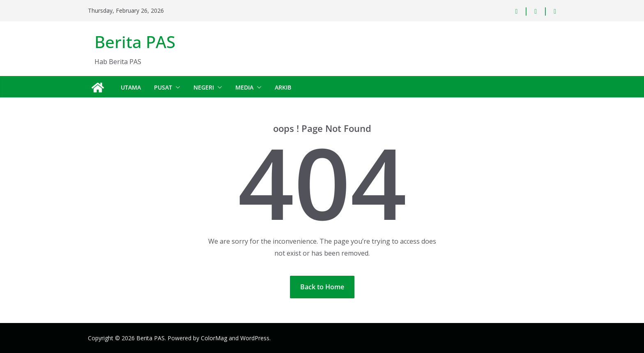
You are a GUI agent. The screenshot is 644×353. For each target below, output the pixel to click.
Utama (131, 87)
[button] (176, 88)
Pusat (163, 87)
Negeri (204, 87)
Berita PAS (135, 42)
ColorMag (214, 338)
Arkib (283, 87)
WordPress (255, 338)
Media (244, 87)
